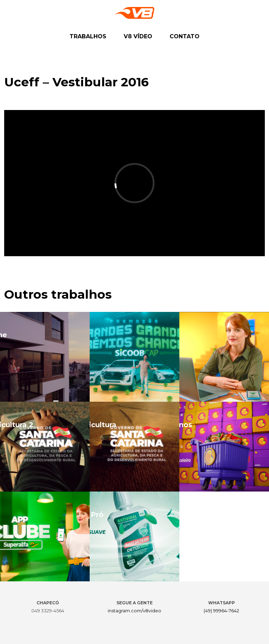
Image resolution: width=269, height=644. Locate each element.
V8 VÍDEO (138, 36)
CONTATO (185, 36)
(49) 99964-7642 (221, 611)
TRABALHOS (88, 36)
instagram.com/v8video (134, 611)
